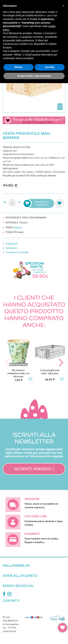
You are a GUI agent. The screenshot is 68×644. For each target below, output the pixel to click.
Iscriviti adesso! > (34, 469)
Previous (7, 363)
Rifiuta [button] (18, 67)
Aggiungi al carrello (37, 203)
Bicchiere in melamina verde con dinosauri (18, 373)
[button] (63, 6)
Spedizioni (12, 248)
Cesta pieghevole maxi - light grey (50, 372)
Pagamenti (12, 243)
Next (61, 363)
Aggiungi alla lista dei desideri (59, 203)
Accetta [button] (50, 67)
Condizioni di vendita (17, 252)
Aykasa (18, 227)
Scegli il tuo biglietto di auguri (34, 122)
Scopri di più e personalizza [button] (34, 76)
